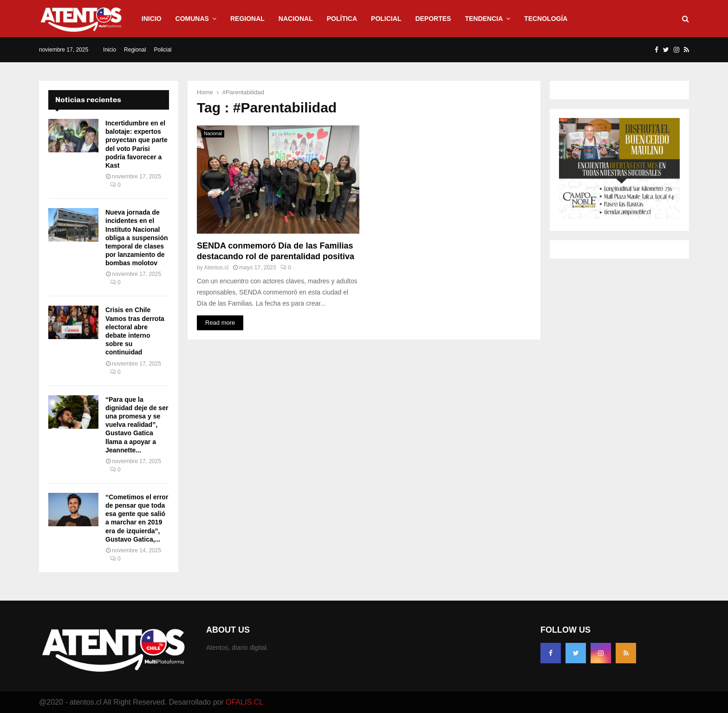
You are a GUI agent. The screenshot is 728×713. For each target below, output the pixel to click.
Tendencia (484, 19)
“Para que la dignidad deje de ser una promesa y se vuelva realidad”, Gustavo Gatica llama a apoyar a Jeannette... (137, 425)
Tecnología (546, 19)
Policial (386, 19)
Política (342, 19)
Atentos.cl (216, 268)
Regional (247, 19)
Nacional (296, 19)
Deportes (433, 19)
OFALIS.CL (244, 702)
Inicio (152, 19)
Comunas (192, 19)
